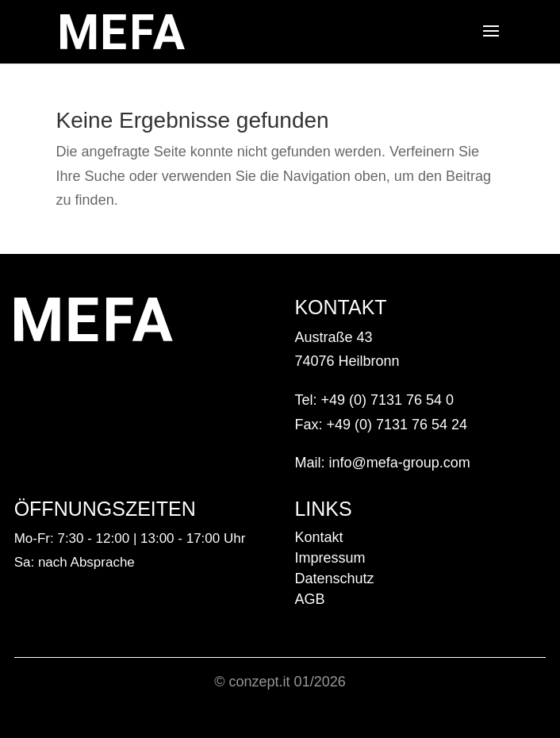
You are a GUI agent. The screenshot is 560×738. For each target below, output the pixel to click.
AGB (309, 599)
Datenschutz (334, 578)
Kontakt (318, 537)
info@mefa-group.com (399, 463)
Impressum (330, 558)
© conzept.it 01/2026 (280, 682)
